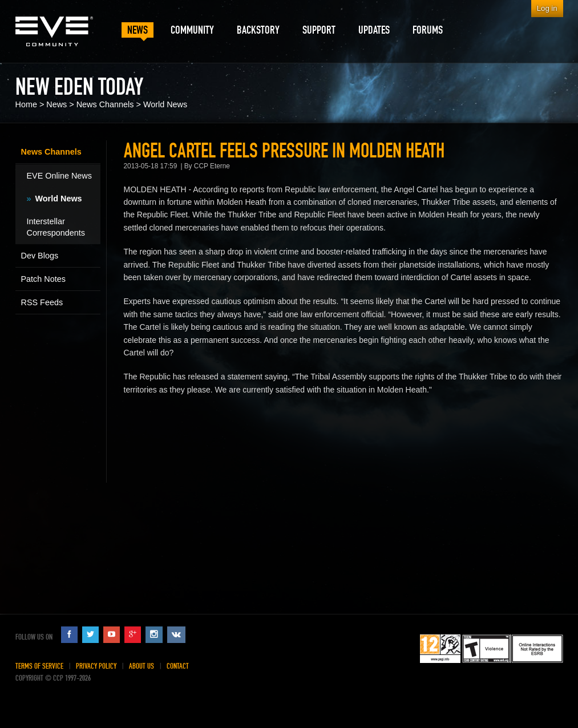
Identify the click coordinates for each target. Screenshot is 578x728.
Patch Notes (43, 279)
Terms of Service (39, 666)
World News (165, 104)
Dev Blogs (40, 256)
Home (26, 104)
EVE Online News (59, 176)
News (56, 104)
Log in (547, 8)
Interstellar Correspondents (56, 227)
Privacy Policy (96, 666)
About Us (142, 666)
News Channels (105, 104)
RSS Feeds (42, 302)
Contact (178, 666)
